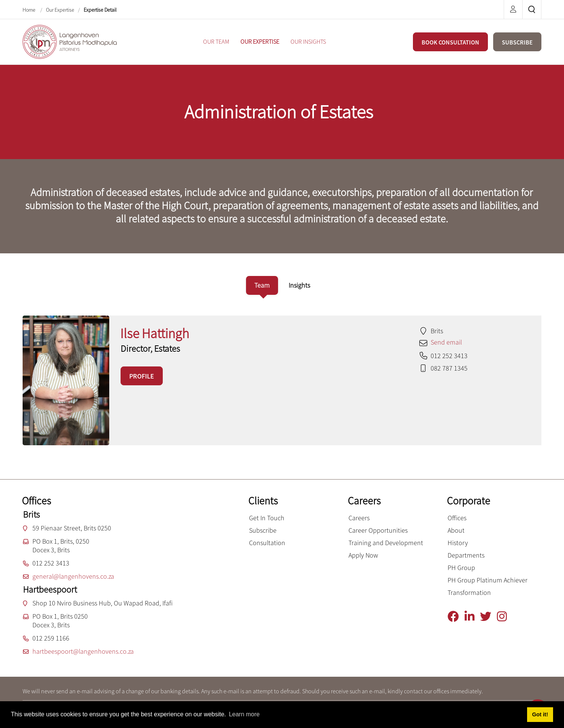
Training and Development (386, 543)
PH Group (461, 568)
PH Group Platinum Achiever (488, 580)
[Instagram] (505, 617)
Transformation (469, 592)
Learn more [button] (244, 714)
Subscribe (263, 530)
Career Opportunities (378, 530)
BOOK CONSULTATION (450, 42)
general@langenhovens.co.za (73, 576)
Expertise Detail (100, 10)
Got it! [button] (540, 714)
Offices (457, 518)
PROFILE (142, 376)
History (458, 543)
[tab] (262, 285)
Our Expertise (60, 10)
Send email (446, 342)
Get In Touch (267, 518)
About (456, 530)
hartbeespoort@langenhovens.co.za (83, 651)
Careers (359, 518)
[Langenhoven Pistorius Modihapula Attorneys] (70, 41)
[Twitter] (488, 617)
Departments (466, 555)
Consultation (267, 543)
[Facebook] (456, 617)
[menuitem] (216, 42)
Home (30, 10)
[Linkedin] (472, 617)
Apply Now (363, 555)
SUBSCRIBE (517, 42)
